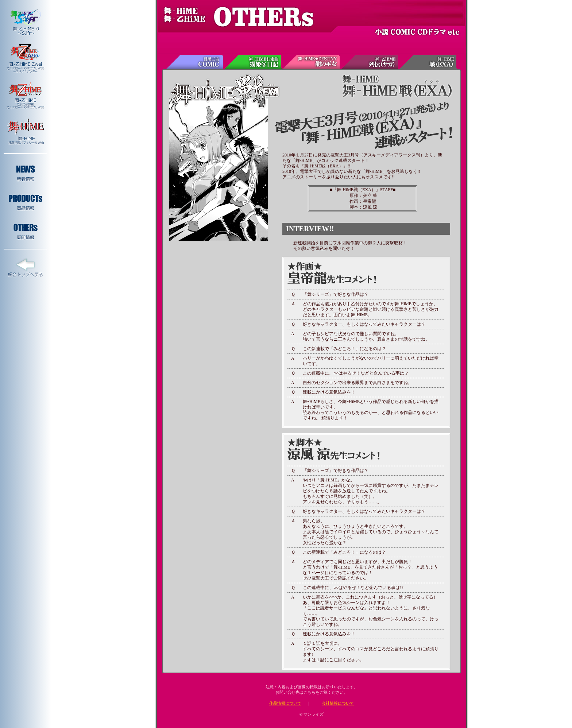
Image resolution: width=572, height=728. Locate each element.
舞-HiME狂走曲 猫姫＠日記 (253, 62)
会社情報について (338, 703)
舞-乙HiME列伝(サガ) (370, 62)
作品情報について (285, 703)
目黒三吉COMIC (195, 62)
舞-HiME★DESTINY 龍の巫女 (312, 62)
